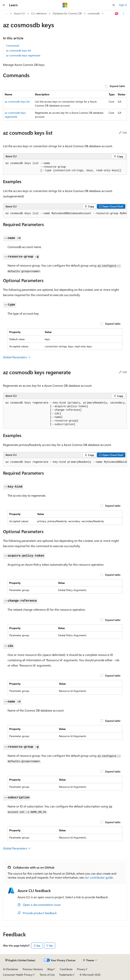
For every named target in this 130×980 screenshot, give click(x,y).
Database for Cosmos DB (67, 13)
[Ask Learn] (117, 14)
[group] (65, 214)
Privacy (81, 969)
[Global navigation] (4, 5)
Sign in (123, 5)
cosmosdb (94, 13)
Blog (50, 969)
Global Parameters (17, 357)
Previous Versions (33, 969)
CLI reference (39, 13)
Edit (123, 133)
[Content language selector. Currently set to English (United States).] (20, 960)
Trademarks (66, 975)
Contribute (66, 969)
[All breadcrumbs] (6, 14)
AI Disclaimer (11, 969)
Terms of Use (47, 975)
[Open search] (114, 5)
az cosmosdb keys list (19, 50)
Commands (13, 45)
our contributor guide (99, 877)
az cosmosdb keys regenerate (23, 55)
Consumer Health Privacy (18, 975)
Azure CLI (20, 13)
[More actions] (124, 14)
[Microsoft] (65, 5)
